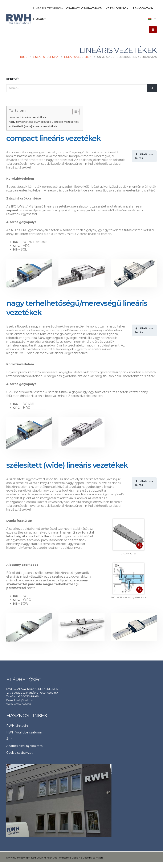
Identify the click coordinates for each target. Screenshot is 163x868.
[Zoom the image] (129, 535)
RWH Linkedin (17, 726)
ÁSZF (10, 739)
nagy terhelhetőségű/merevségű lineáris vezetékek (44, 122)
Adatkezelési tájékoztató (25, 746)
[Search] (152, 88)
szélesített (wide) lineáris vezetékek (33, 126)
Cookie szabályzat (19, 753)
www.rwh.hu (22, 704)
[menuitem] (47, 8)
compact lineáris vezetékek (27, 117)
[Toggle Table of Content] (74, 112)
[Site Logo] (19, 19)
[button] (153, 30)
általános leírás (144, 156)
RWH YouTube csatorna (24, 732)
